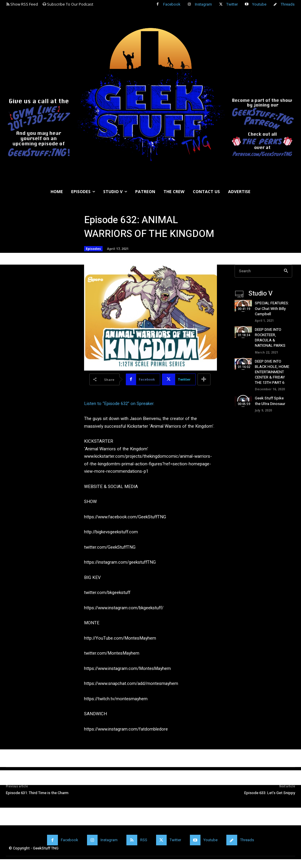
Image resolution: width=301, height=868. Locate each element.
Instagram (203, 4)
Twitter (232, 4)
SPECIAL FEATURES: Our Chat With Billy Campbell (272, 308)
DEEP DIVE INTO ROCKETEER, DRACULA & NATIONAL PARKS (270, 338)
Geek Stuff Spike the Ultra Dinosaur (270, 401)
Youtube (259, 4)
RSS (144, 840)
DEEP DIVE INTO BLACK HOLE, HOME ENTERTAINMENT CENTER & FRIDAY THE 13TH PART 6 (272, 372)
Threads (288, 4)
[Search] (286, 271)
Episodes (93, 249)
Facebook (172, 4)
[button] (294, 206)
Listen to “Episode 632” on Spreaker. (119, 404)
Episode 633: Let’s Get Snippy (270, 793)
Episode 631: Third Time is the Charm (37, 793)
